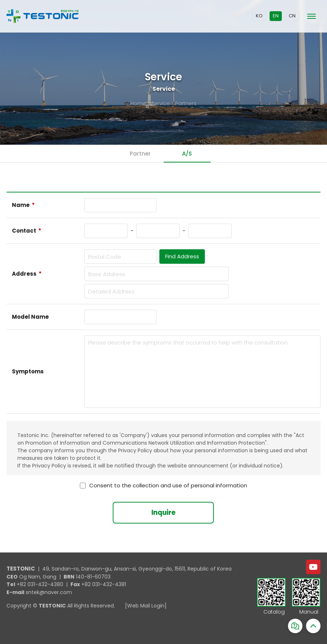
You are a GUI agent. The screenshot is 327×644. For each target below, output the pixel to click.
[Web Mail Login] (146, 606)
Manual (309, 612)
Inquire (163, 512)
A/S (187, 154)
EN (276, 16)
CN (292, 16)
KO (259, 16)
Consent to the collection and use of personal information (168, 486)
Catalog (274, 612)
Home (138, 103)
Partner (140, 154)
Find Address (182, 256)
